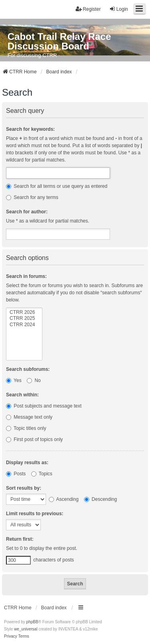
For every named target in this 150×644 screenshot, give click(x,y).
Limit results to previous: (35, 514)
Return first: (20, 539)
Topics (42, 474)
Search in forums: (26, 276)
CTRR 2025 (24, 318)
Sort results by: (24, 488)
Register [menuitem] (88, 9)
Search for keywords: (30, 129)
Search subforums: (28, 369)
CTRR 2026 (24, 312)
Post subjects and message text (44, 406)
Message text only (29, 417)
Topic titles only (26, 428)
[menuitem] (11, 636)
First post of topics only (34, 439)
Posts (16, 474)
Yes (14, 380)
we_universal (26, 629)
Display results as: (27, 463)
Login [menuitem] (119, 9)
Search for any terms (32, 197)
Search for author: (27, 212)
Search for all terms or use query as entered (57, 186)
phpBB (32, 622)
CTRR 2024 (24, 325)
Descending (101, 499)
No (34, 380)
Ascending (64, 499)
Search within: (22, 395)
